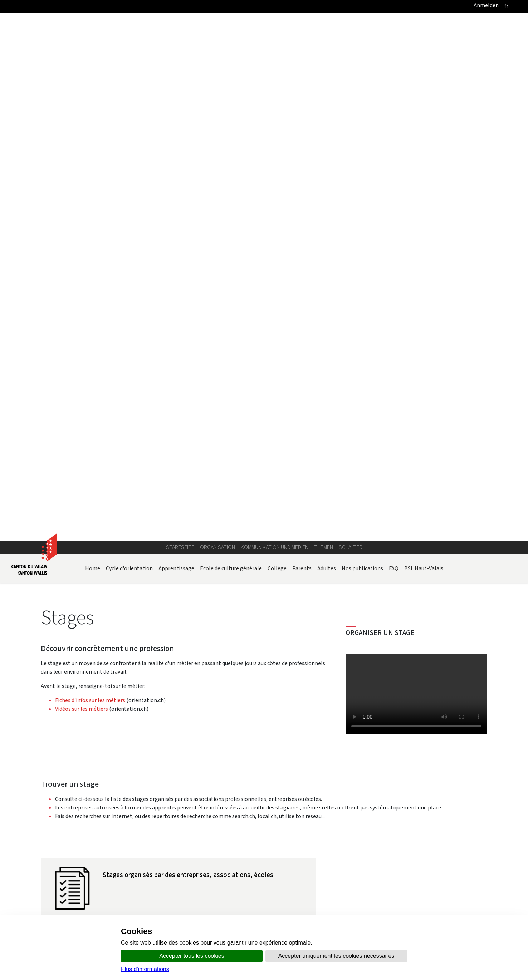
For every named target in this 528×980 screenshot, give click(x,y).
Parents (302, 121)
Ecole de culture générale (231, 121)
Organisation (217, 100)
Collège (277, 121)
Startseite (180, 100)
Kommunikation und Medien (275, 100)
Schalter (351, 100)
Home (93, 121)
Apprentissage (176, 121)
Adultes (327, 121)
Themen (324, 100)
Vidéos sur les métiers (82, 262)
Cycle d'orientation (129, 121)
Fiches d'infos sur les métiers (90, 253)
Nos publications (362, 121)
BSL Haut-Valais (424, 121)
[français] (506, 6)
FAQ (394, 121)
